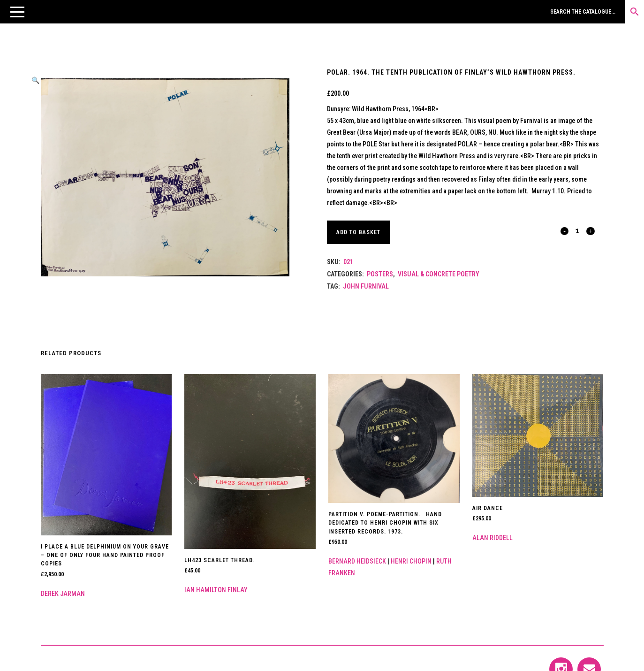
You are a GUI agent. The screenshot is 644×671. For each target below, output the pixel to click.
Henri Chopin (411, 561)
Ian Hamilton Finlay (216, 590)
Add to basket (360, 232)
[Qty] (578, 230)
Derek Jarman (63, 594)
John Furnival (366, 286)
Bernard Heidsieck (357, 561)
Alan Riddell (492, 538)
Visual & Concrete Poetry (439, 274)
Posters (380, 274)
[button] (17, 12)
